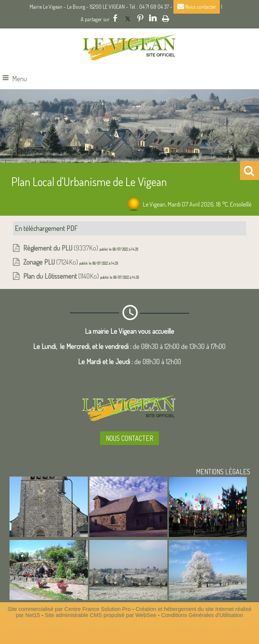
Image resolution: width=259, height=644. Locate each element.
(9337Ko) (61, 248)
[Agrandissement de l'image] (48, 534)
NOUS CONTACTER (129, 438)
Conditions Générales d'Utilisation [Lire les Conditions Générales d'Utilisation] (202, 615)
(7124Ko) (51, 262)
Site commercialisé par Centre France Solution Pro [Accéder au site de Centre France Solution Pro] (69, 609)
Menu (20, 79)
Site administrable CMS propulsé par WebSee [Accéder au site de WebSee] (101, 615)
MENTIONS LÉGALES (223, 472)
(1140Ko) (62, 276)
